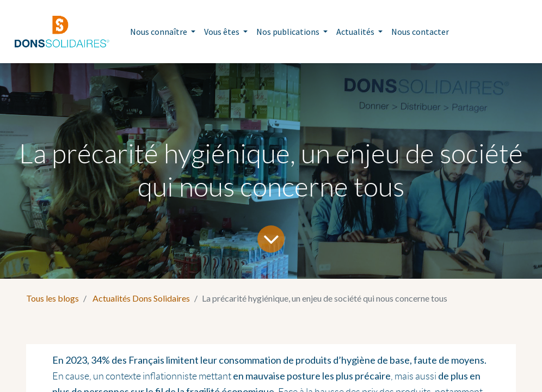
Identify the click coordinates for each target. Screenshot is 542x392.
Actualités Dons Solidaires (141, 298)
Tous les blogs (53, 298)
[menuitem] (420, 32)
